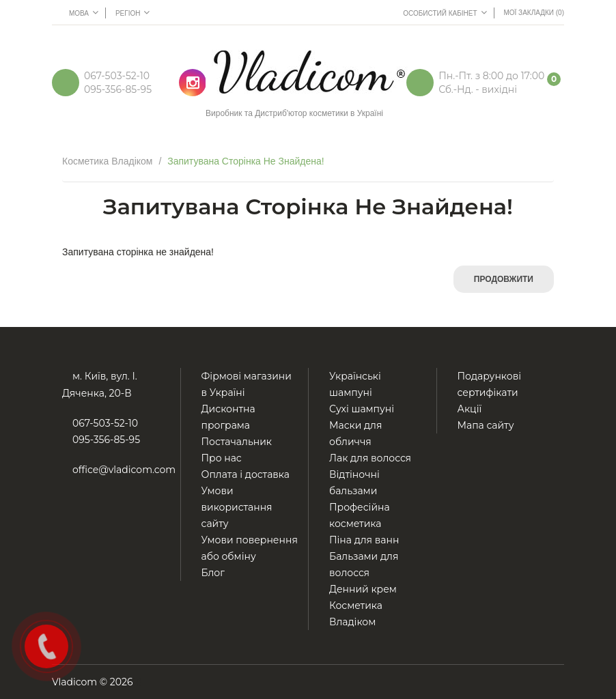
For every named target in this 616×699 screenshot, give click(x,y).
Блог (213, 573)
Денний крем (363, 589)
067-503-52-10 (117, 76)
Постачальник (237, 442)
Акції (470, 409)
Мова (84, 12)
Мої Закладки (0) (534, 13)
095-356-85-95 (118, 89)
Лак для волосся (370, 458)
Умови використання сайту (237, 507)
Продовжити (504, 279)
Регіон (133, 12)
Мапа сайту (486, 425)
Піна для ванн (364, 540)
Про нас (222, 458)
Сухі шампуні (362, 409)
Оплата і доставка (246, 474)
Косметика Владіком (108, 161)
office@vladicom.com (124, 470)
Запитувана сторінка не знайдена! (246, 161)
